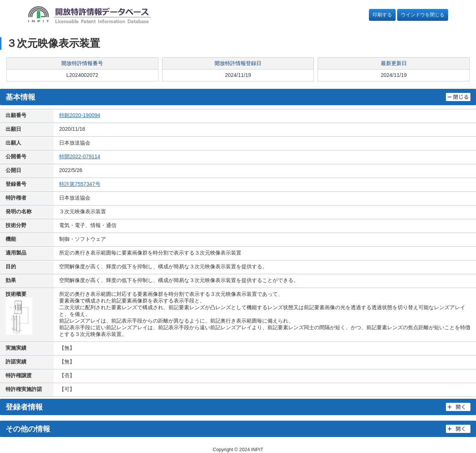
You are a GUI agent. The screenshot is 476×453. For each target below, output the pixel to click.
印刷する (382, 15)
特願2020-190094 (80, 115)
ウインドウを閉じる (423, 15)
